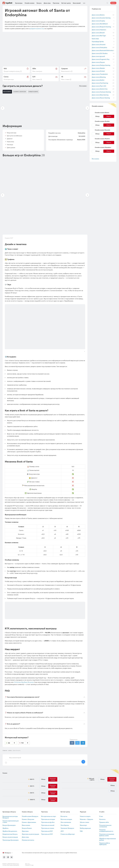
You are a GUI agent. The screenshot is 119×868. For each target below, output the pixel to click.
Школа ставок (85, 822)
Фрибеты (5, 828)
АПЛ (62, 831)
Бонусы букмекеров (9, 825)
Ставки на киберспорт (68, 834)
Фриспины (25, 831)
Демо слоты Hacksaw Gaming (103, 92)
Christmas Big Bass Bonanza (24, 682)
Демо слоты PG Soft (103, 71)
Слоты (10, 751)
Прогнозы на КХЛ (47, 831)
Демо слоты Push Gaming (103, 83)
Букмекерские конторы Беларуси (10, 817)
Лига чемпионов (66, 822)
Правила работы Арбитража (105, 844)
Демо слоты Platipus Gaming (103, 65)
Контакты (102, 819)
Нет (26, 743)
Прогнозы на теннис (48, 828)
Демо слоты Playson (103, 62)
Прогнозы (56, 3)
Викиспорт (83, 825)
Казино (5, 773)
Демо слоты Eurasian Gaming (103, 18)
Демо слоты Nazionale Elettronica (103, 50)
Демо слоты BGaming (103, 77)
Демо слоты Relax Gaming (103, 95)
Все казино (83, 86)
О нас (101, 816)
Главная (5, 751)
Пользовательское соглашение (105, 826)
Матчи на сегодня (66, 819)
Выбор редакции (85, 828)
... (84, 2)
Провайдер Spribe (103, 42)
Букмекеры (19, 3)
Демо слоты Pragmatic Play (103, 59)
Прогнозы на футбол (48, 822)
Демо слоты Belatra (103, 15)
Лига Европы (65, 825)
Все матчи (64, 816)
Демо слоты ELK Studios (103, 53)
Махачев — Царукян (86, 819)
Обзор (97, 116)
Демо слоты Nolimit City (103, 89)
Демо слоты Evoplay (103, 21)
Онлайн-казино (30, 3)
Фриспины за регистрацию (30, 834)
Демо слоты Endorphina (103, 47)
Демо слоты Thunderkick (103, 74)
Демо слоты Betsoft (103, 33)
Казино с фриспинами (29, 822)
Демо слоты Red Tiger (103, 36)
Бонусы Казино (27, 828)
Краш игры (103, 39)
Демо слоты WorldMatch (103, 24)
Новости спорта (85, 816)
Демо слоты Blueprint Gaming (103, 27)
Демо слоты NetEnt (103, 80)
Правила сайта (104, 822)
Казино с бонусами (28, 819)
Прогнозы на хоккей (48, 825)
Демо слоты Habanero (103, 30)
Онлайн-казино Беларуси (30, 816)
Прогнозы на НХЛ (47, 834)
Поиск (107, 3)
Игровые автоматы (28, 840)
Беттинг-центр (66, 3)
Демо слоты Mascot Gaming (103, 98)
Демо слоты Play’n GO (103, 86)
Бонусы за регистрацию (10, 837)
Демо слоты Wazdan (103, 68)
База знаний (77, 3)
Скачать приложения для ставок (11, 822)
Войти (113, 3)
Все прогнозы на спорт (49, 816)
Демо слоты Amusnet (103, 45)
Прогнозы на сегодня (48, 819)
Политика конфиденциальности (106, 830)
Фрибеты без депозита (10, 831)
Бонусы (39, 3)
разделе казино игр (37, 29)
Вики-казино (26, 825)
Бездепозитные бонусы (10, 834)
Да (12, 743)
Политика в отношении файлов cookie (107, 835)
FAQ (81, 831)
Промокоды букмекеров (11, 840)
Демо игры (47, 3)
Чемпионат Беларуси (67, 828)
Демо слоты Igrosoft (103, 56)
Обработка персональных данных (108, 839)
